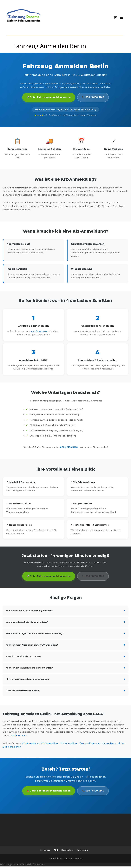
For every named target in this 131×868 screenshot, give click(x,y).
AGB (56, 852)
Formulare (45, 852)
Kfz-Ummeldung (50, 744)
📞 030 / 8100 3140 (94, 98)
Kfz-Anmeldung (31, 744)
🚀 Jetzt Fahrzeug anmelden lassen (48, 98)
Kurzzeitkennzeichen (114, 744)
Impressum (82, 852)
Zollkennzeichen (12, 748)
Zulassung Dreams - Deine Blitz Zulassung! (22, 866)
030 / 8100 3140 (39, 332)
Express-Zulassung (90, 744)
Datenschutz (67, 852)
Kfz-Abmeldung (70, 744)
